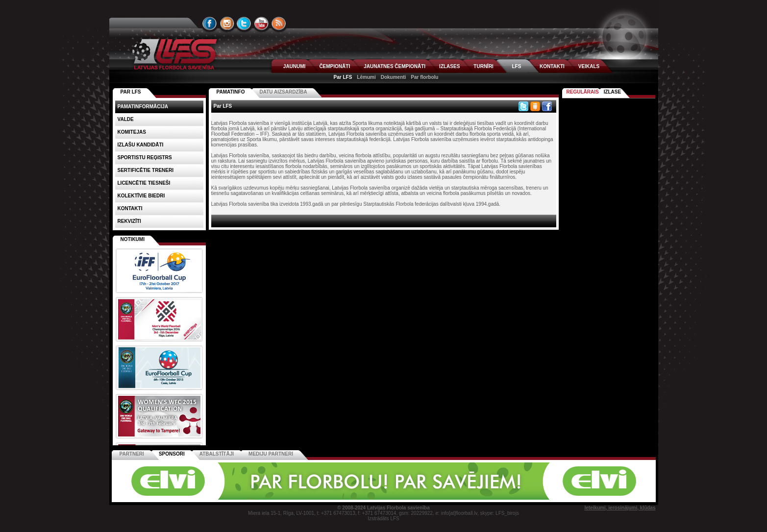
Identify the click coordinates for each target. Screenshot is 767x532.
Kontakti (130, 208)
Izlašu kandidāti (141, 145)
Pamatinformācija (143, 107)
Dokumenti (394, 77)
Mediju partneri (271, 454)
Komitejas (132, 132)
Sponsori (172, 454)
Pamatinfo (231, 92)
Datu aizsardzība (283, 92)
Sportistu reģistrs (145, 157)
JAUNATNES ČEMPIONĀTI (395, 66)
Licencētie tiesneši (144, 183)
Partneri (132, 454)
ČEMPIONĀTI (334, 66)
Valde (126, 119)
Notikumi (133, 239)
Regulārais (583, 92)
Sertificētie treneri (146, 170)
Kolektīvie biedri (141, 196)
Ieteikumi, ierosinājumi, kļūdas (620, 508)
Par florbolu (424, 77)
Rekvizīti (129, 221)
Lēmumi (366, 77)
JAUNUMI (295, 66)
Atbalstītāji (217, 454)
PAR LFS (131, 92)
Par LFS (343, 77)
